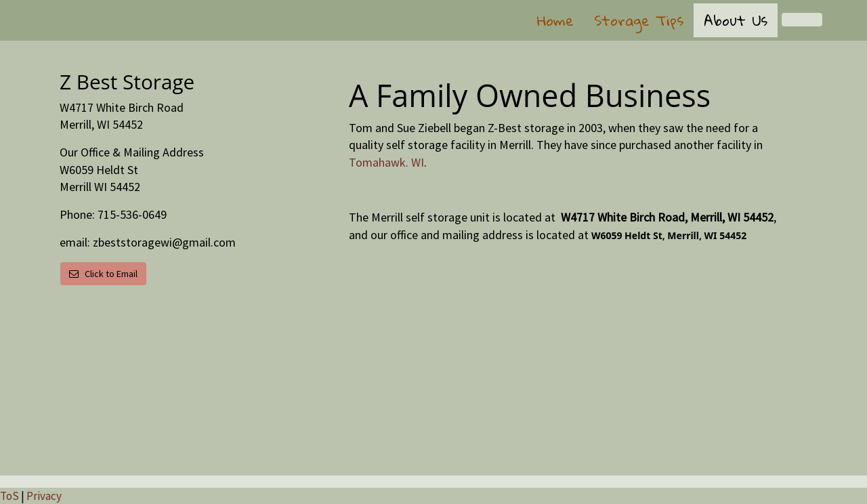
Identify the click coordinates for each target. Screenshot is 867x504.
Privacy (44, 496)
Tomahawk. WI (386, 162)
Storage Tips (639, 20)
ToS (9, 496)
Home (555, 20)
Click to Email (103, 274)
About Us (736, 20)
